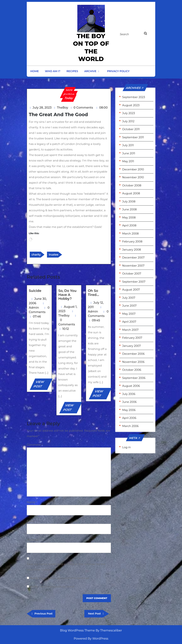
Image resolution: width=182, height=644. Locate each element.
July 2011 (128, 145)
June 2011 (129, 153)
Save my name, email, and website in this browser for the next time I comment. (66, 567)
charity (36, 255)
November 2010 (133, 177)
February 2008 (132, 241)
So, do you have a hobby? (67, 295)
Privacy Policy (118, 71)
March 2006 (130, 426)
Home (35, 71)
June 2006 (129, 402)
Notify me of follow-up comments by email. (60, 578)
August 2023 (131, 105)
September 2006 (134, 378)
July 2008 (129, 201)
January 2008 (132, 250)
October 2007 (132, 274)
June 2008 (129, 209)
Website (32, 540)
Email (32, 521)
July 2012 (128, 121)
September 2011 (133, 137)
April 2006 (129, 418)
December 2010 (133, 169)
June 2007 (129, 306)
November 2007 (133, 266)
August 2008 (131, 193)
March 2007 (130, 330)
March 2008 (130, 234)
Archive (90, 71)
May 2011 (128, 161)
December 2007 (133, 257)
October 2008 (132, 185)
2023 (69, 90)
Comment (35, 445)
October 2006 (132, 370)
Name (32, 502)
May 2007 (129, 314)
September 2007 (134, 282)
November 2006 (133, 362)
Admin (34, 308)
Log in (127, 447)
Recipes (72, 71)
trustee (54, 255)
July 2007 (129, 298)
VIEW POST (42, 385)
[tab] (148, 34)
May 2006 (129, 410)
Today (69, 98)
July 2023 (129, 113)
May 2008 (129, 217)
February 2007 (132, 338)
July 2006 (129, 394)
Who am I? (53, 71)
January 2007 (131, 346)
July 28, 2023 (42, 108)
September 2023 (134, 97)
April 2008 (129, 225)
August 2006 (131, 386)
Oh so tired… (93, 293)
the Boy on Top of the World (91, 47)
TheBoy (62, 108)
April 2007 (129, 322)
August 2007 (131, 290)
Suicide (35, 291)
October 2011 (131, 129)
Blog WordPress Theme (77, 630)
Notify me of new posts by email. (52, 587)
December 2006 (133, 354)
